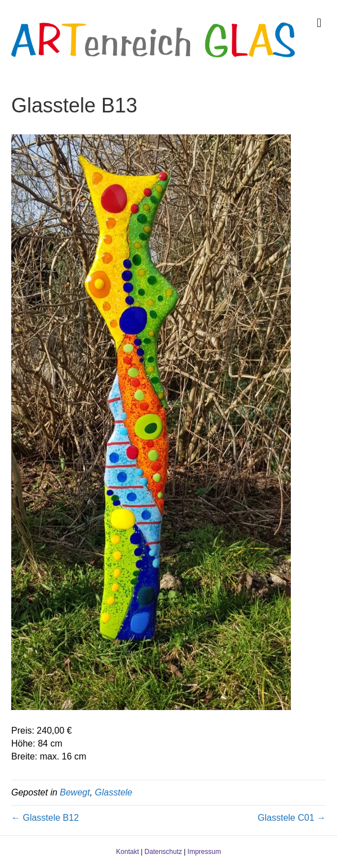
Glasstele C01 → (292, 818)
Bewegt (75, 792)
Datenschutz (163, 852)
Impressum (204, 852)
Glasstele (114, 792)
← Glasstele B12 (45, 818)
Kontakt (127, 852)
